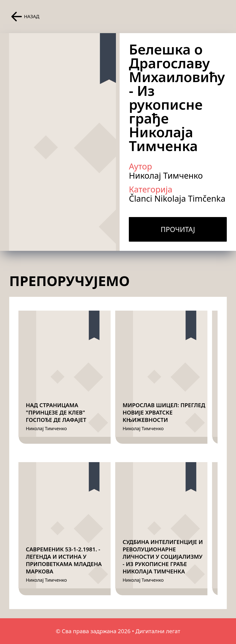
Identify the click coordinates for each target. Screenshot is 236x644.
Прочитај (178, 229)
